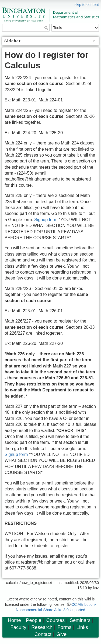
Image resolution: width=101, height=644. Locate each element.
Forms (64, 627)
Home (14, 620)
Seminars (80, 620)
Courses (55, 620)
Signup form (46, 220)
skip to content (87, 5)
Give (61, 634)
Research (42, 627)
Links (82, 627)
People (34, 620)
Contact (43, 634)
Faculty (18, 627)
